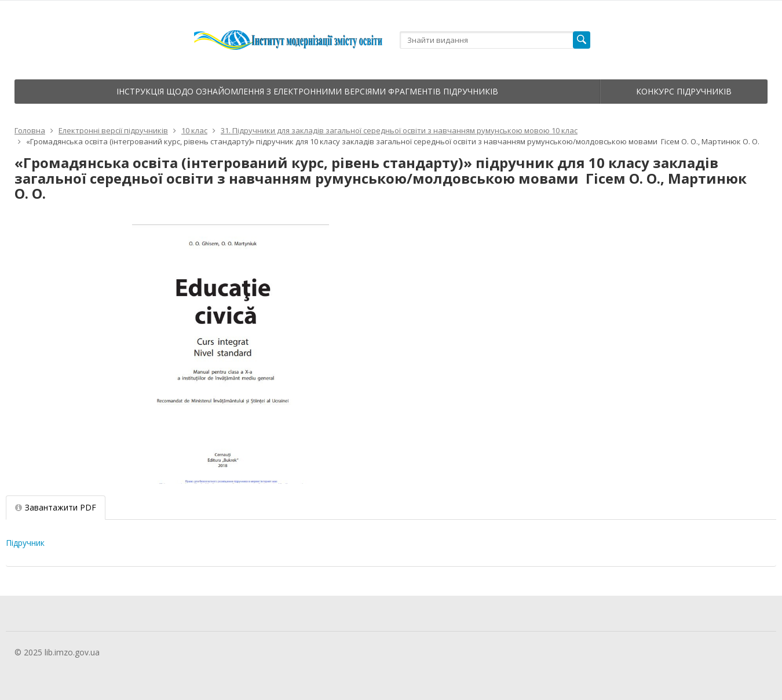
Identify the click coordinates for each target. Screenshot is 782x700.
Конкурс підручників (684, 91)
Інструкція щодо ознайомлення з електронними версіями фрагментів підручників (307, 91)
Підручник (25, 543)
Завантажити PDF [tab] (56, 507)
